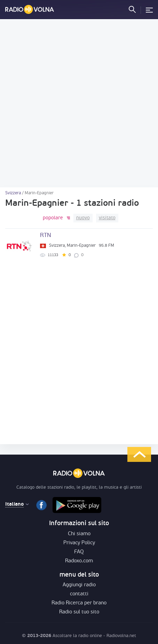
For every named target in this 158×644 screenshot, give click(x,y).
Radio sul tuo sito (79, 612)
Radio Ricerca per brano (79, 603)
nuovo (83, 218)
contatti (79, 594)
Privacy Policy (79, 543)
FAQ (79, 552)
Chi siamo (79, 534)
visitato (107, 218)
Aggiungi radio (79, 585)
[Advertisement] (79, 103)
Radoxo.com (79, 561)
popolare (53, 218)
